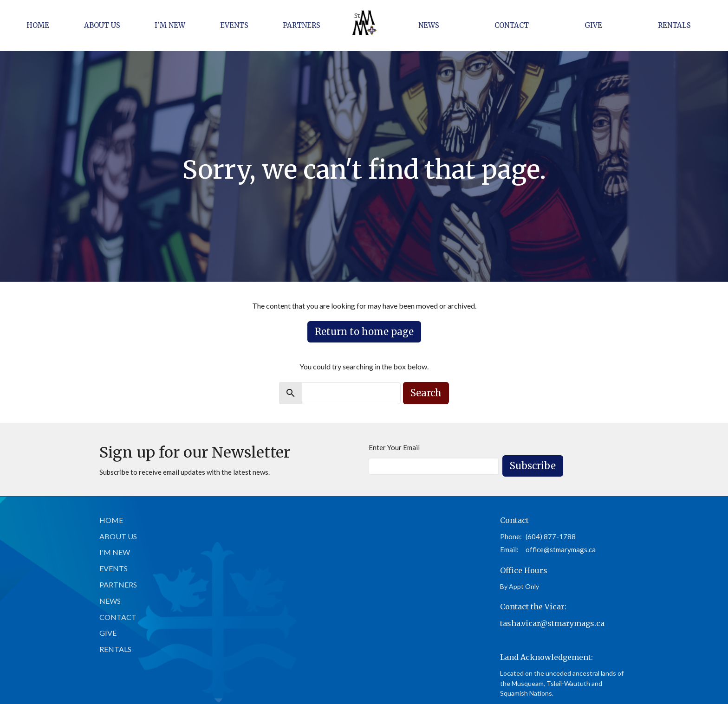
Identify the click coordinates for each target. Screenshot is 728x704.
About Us (102, 25)
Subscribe (533, 466)
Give (593, 25)
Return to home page (364, 332)
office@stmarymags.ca (561, 549)
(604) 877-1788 (551, 536)
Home (38, 25)
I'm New (170, 25)
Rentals (674, 25)
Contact (512, 25)
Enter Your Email (394, 447)
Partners (302, 25)
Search (426, 393)
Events (234, 25)
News (429, 25)
